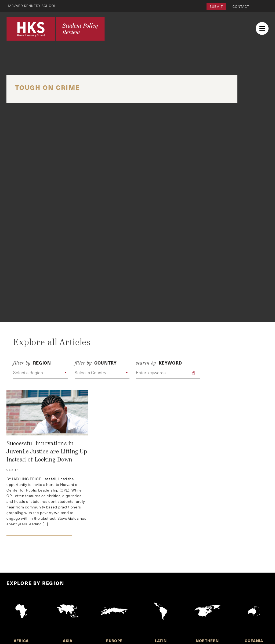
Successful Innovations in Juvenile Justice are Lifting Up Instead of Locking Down (47, 451)
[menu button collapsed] (262, 28)
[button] (41, 373)
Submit (216, 6)
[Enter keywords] (168, 373)
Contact (241, 6)
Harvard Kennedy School (32, 6)
